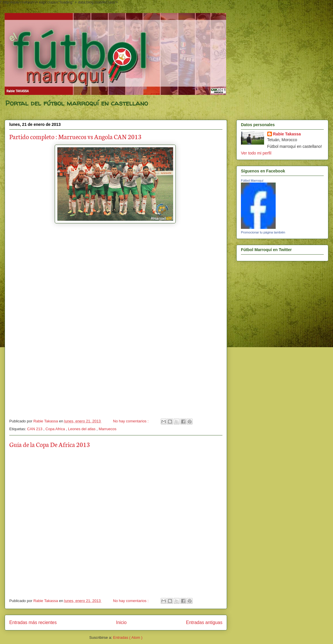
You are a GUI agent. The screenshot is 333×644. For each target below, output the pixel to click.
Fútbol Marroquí (252, 181)
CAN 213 (35, 429)
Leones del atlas (82, 429)
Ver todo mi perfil (256, 153)
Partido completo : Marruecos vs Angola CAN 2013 (75, 136)
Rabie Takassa (287, 134)
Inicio (121, 622)
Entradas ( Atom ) (128, 637)
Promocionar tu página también (263, 232)
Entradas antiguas (204, 622)
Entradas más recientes (33, 622)
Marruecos (108, 429)
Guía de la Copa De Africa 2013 (50, 444)
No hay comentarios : (131, 421)
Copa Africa (56, 429)
